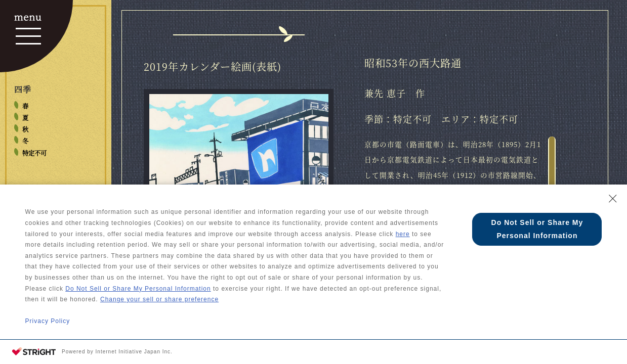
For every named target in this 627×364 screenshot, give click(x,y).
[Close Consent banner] (613, 203)
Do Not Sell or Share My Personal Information (138, 293)
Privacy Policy (48, 325)
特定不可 (34, 153)
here (403, 238)
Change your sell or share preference (159, 303)
